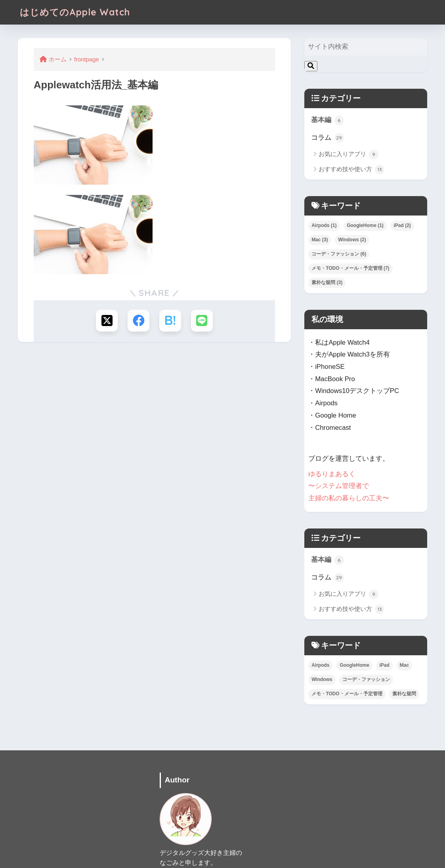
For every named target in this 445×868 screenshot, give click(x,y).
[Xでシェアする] (107, 321)
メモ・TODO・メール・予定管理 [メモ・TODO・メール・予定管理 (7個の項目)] (350, 268)
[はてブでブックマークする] (170, 321)
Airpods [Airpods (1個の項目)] (324, 225)
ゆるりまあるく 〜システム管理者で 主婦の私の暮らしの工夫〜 (349, 486)
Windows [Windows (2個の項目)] (352, 240)
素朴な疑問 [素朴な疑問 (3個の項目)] (327, 282)
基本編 (328, 120)
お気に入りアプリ (349, 155)
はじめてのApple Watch (75, 12)
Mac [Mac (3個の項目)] (320, 240)
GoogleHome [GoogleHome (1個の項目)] (365, 225)
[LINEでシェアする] (202, 321)
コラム (328, 138)
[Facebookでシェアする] (138, 321)
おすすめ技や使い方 (351, 170)
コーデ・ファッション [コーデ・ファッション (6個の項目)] (339, 254)
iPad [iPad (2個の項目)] (402, 225)
